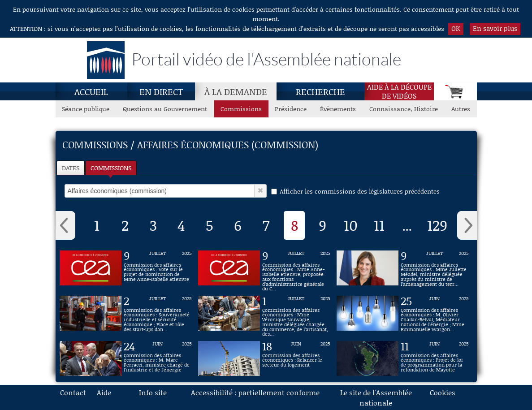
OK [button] (456, 28)
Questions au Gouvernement (165, 109)
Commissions (111, 168)
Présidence (291, 109)
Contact (73, 392)
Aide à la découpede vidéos (399, 91)
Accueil (91, 91)
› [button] (467, 225)
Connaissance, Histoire (404, 109)
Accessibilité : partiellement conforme (255, 392)
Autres (461, 109)
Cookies (443, 392)
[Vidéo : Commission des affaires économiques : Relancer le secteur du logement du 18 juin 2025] (296, 358)
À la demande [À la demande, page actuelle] (236, 91)
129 (437, 225)
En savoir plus (495, 28)
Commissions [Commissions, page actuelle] (241, 109)
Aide (104, 392)
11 (379, 225)
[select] (160, 191)
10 (351, 225)
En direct (161, 91)
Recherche (320, 91)
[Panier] (455, 91)
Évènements (338, 109)
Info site (153, 392)
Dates (71, 168)
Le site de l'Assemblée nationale (376, 397)
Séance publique (86, 109)
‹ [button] (65, 225)
